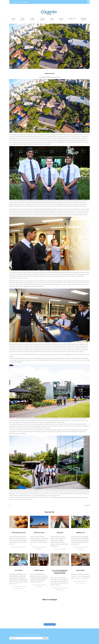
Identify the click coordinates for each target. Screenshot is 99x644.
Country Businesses (42, 19)
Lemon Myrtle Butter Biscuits (19, 533)
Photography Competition (84, 19)
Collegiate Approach (39, 570)
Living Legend (60, 533)
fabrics (83, 583)
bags (86, 581)
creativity (78, 583)
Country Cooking (32, 19)
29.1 (54, 549)
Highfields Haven (80, 533)
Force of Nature (19, 570)
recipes (24, 547)
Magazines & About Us (72, 19)
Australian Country (16, 547)
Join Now (45, 638)
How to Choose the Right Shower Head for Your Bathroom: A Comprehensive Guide (60, 572)
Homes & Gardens (23, 19)
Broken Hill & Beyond (39, 533)
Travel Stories (52, 19)
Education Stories (61, 19)
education (39, 587)
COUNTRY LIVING (14, 19)
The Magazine (14, 2)
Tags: (11, 505)
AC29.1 (13, 587)
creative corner (19, 589)
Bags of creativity (80, 570)
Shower (62, 590)
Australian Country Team (47, 77)
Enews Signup (24, 2)
